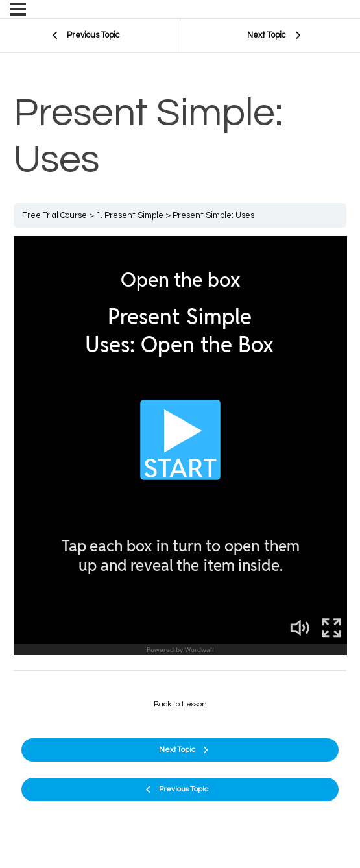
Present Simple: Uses (213, 215)
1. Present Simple (130, 215)
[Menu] (18, 9)
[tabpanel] (180, 449)
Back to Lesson (180, 704)
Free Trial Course (54, 215)
